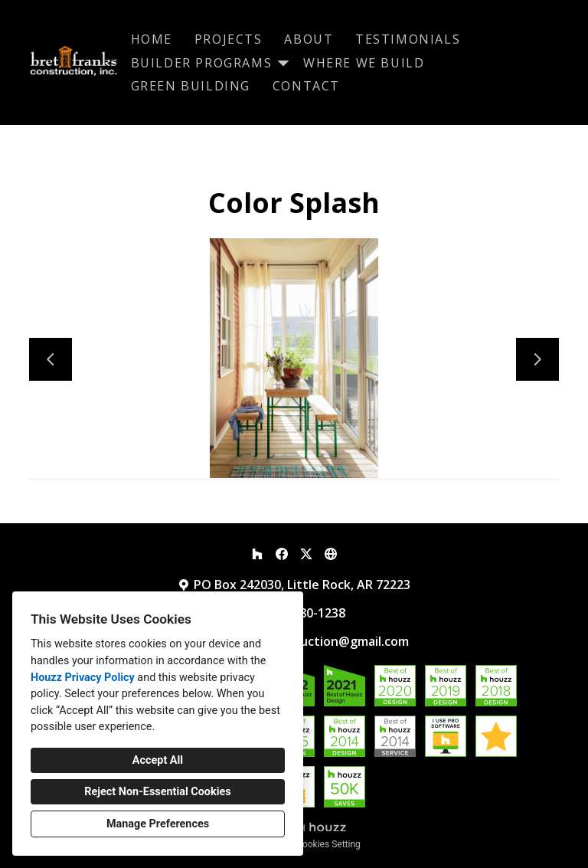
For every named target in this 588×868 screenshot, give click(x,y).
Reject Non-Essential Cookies (157, 792)
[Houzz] (257, 554)
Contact (306, 86)
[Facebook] (282, 554)
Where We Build (364, 63)
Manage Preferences (158, 824)
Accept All (158, 760)
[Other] (331, 554)
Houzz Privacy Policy (83, 678)
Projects (229, 39)
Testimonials (408, 39)
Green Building (191, 86)
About (309, 39)
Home (152, 39)
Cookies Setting (328, 844)
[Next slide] (537, 359)
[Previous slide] (51, 359)
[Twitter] (306, 554)
